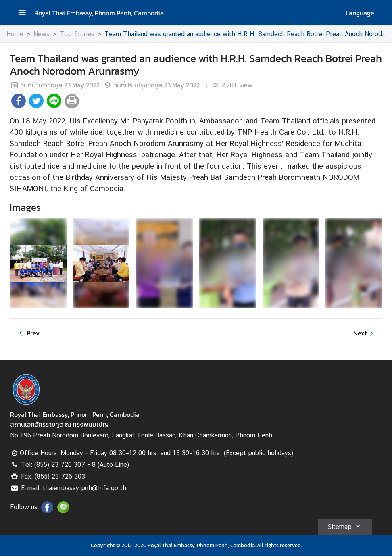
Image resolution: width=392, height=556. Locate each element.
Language (360, 13)
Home (15, 34)
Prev (28, 333)
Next (365, 333)
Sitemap (345, 526)
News (42, 34)
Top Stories (77, 34)
